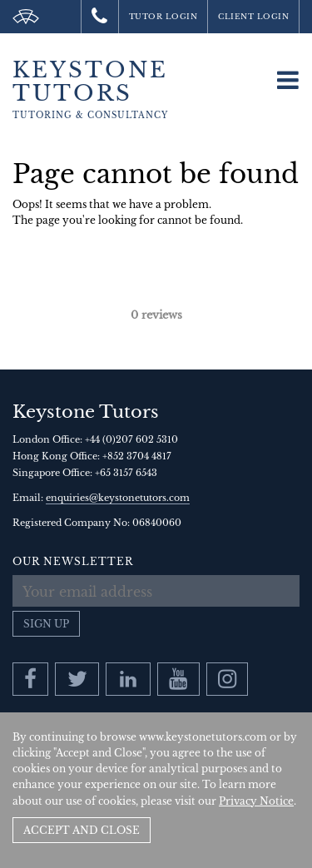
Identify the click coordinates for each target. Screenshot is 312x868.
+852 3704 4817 (137, 456)
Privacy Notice (256, 801)
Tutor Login (163, 16)
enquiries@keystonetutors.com (118, 498)
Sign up (46, 624)
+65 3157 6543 (126, 473)
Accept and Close (82, 830)
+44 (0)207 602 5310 (131, 439)
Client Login (253, 16)
